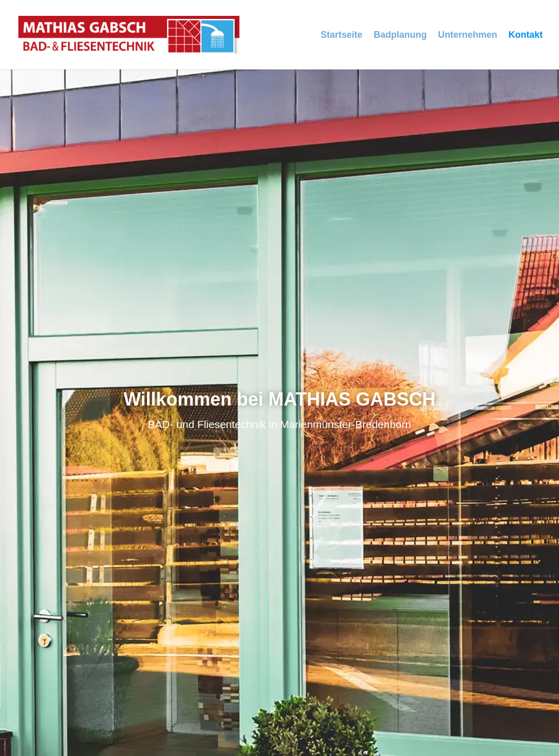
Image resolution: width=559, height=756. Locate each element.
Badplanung (400, 36)
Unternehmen (468, 36)
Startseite (342, 36)
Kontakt (526, 36)
